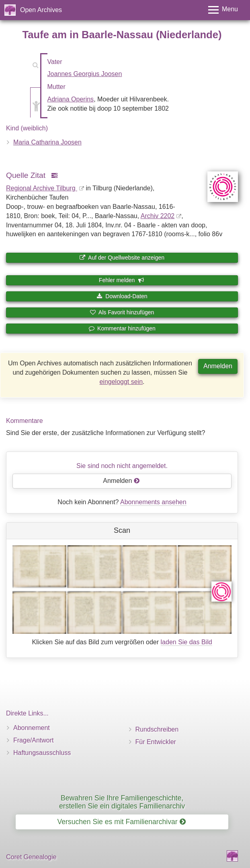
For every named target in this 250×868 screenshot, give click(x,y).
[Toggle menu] (223, 10)
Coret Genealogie (31, 857)
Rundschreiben (157, 729)
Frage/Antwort (33, 740)
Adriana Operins (71, 99)
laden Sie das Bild (186, 642)
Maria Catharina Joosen (47, 142)
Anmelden (218, 366)
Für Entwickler (156, 742)
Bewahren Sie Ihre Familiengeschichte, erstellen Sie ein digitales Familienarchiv (122, 802)
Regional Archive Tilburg (42, 188)
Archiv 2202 (158, 216)
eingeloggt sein (121, 382)
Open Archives (41, 10)
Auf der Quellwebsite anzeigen (122, 258)
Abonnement (32, 728)
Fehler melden (121, 280)
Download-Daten (122, 296)
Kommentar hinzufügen (122, 328)
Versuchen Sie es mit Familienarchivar (121, 822)
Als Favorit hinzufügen (122, 312)
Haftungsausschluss (42, 753)
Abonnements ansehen (153, 502)
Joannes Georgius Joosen (85, 74)
